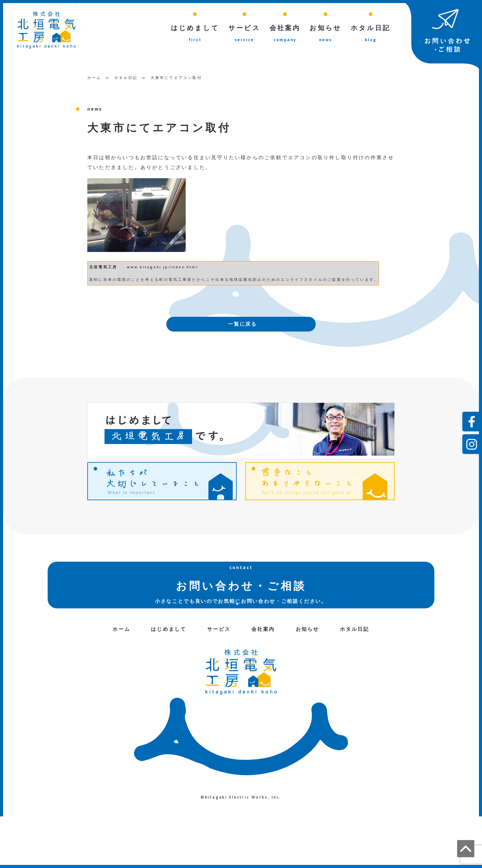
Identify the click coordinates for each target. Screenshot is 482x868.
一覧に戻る (243, 324)
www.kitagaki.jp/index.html (163, 267)
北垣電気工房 (103, 267)
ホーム (94, 78)
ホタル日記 (126, 78)
